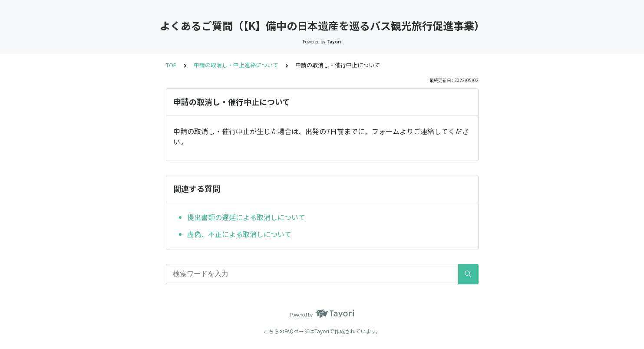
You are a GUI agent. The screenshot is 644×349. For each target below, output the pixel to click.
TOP (171, 65)
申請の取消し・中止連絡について (236, 65)
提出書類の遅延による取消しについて (246, 217)
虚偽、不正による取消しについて (239, 234)
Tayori (322, 331)
